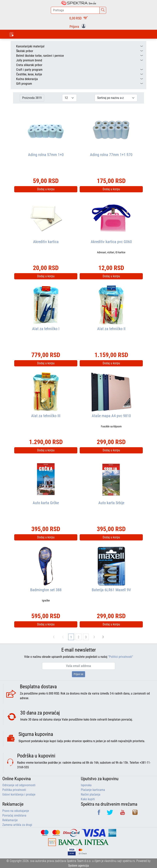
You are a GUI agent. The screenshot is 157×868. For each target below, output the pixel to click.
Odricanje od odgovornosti (19, 785)
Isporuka (86, 785)
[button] (78, 26)
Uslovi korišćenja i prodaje (19, 794)
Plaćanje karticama (93, 790)
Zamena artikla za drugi (17, 825)
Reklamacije (10, 820)
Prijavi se (78, 674)
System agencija (78, 866)
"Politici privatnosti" (121, 657)
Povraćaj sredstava (14, 815)
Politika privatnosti (14, 790)
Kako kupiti (88, 799)
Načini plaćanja (91, 794)
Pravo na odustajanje (16, 811)
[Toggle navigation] (11, 34)
